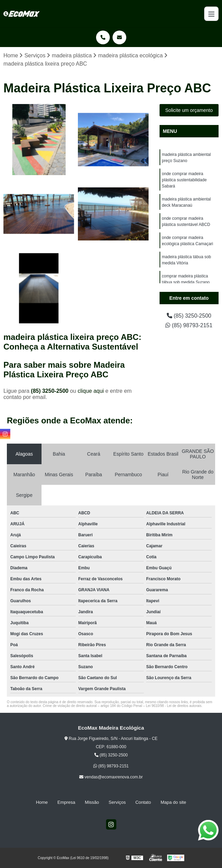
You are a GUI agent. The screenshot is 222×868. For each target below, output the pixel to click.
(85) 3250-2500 (50, 391)
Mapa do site (173, 802)
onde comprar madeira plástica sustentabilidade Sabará (184, 180)
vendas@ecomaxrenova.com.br (111, 777)
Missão (92, 802)
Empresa (66, 802)
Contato (143, 802)
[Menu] (211, 14)
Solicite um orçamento (189, 110)
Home (42, 802)
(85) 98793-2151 (189, 325)
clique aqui (91, 391)
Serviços (117, 802)
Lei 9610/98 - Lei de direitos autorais (174, 706)
